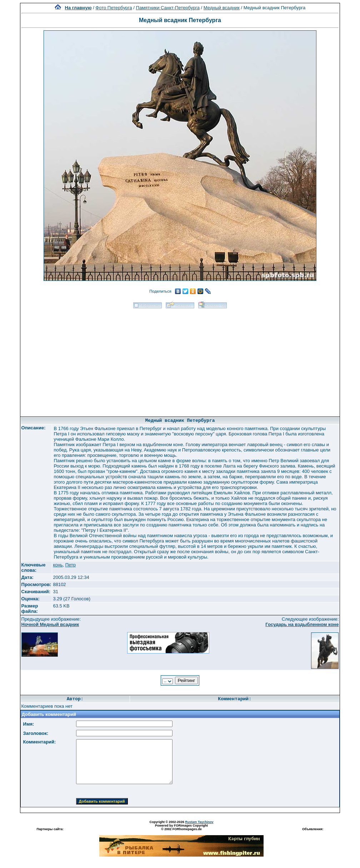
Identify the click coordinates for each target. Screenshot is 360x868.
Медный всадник (222, 8)
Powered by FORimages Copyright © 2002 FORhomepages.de (181, 827)
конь (58, 565)
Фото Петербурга (114, 8)
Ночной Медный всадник (50, 624)
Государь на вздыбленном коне (302, 624)
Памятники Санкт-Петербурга (168, 8)
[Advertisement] (180, 360)
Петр (71, 565)
